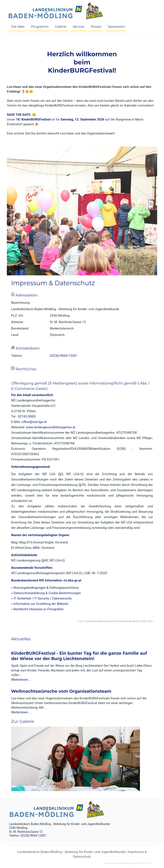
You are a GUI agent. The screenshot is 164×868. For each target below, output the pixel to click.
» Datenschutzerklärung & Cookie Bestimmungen (46, 593)
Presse (96, 27)
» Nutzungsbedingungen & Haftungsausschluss (45, 588)
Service (79, 27)
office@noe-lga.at (34, 422)
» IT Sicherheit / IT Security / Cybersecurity (41, 598)
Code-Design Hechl (128, 621)
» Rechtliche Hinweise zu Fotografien (37, 609)
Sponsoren (116, 27)
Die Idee (18, 27)
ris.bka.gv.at (72, 580)
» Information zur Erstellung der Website (40, 604)
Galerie (61, 27)
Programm (40, 27)
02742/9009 (27, 416)
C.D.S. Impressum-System (92, 621)
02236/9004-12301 (64, 356)
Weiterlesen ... (21, 680)
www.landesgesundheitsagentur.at (51, 427)
